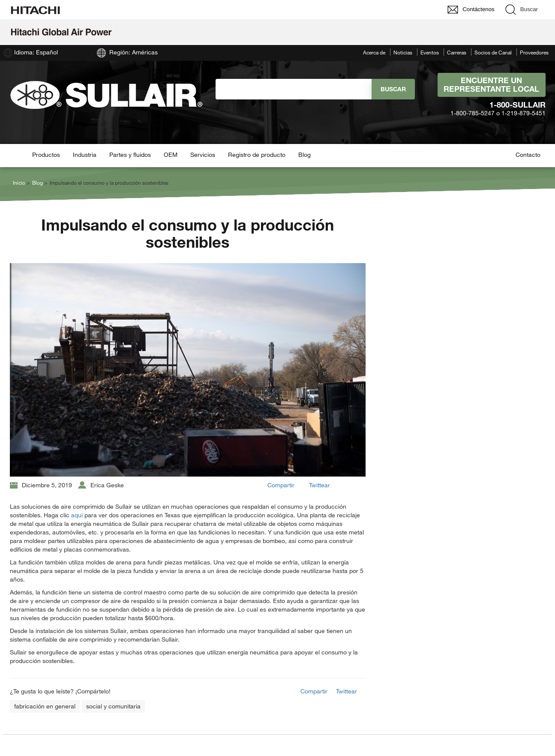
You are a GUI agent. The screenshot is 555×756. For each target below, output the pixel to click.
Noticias (403, 52)
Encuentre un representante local (491, 84)
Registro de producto (257, 154)
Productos (46, 154)
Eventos (430, 52)
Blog (304, 154)
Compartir (281, 485)
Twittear (319, 485)
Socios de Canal (493, 52)
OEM (171, 154)
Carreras (457, 52)
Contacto (528, 154)
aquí (77, 515)
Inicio (19, 183)
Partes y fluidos (130, 154)
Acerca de (374, 52)
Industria (85, 154)
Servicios (203, 154)
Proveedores (534, 52)
